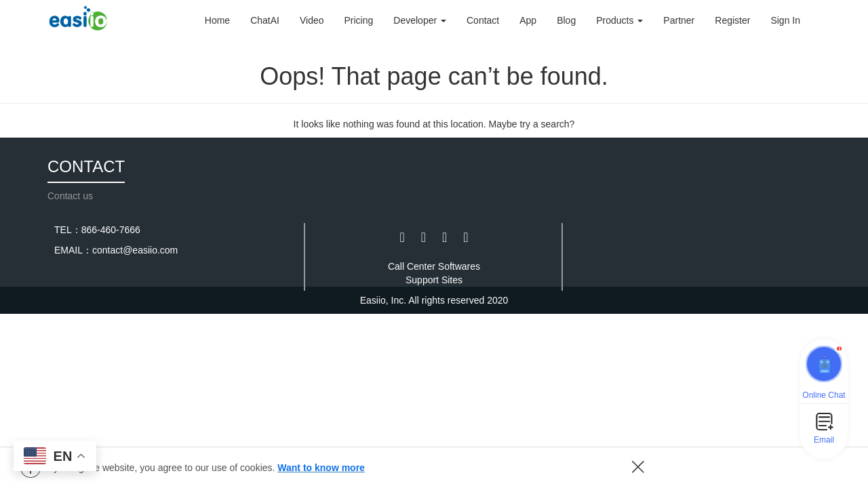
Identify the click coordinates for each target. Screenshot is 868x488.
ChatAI (265, 20)
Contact (483, 20)
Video (312, 20)
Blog (566, 20)
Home (217, 20)
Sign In (785, 20)
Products (619, 20)
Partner (679, 20)
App (528, 20)
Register (732, 20)
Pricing (359, 20)
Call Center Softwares (434, 266)
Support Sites (434, 280)
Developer (420, 20)
